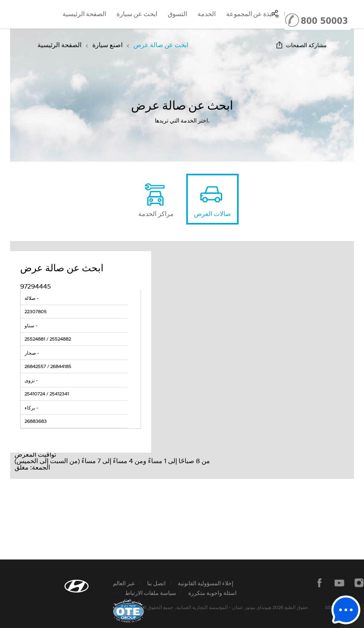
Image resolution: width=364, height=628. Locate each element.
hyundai (18, 14)
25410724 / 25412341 (47, 394)
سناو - (31, 325)
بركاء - (31, 408)
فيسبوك (320, 583)
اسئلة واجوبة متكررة (212, 593)
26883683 (36, 421)
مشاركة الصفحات (306, 45)
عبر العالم (124, 583)
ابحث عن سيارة (137, 14)
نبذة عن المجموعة (250, 14)
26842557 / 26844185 (48, 366)
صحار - (32, 353)
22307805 (36, 311)
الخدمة (207, 14)
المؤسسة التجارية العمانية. (201, 607)
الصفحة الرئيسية (84, 14)
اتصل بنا (156, 583)
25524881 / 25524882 (48, 339)
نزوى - (31, 380)
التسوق (177, 14)
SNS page (275, 14)
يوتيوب (339, 583)
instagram (359, 583)
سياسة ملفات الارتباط (151, 593)
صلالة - (32, 298)
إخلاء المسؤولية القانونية (206, 583)
